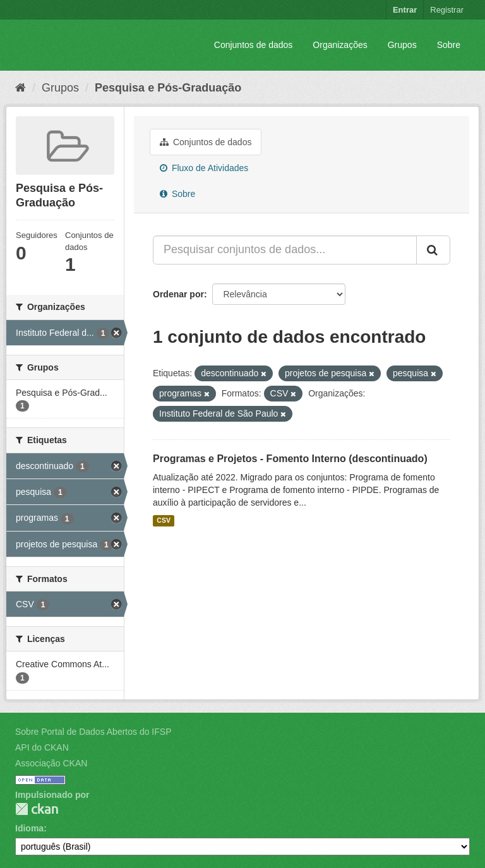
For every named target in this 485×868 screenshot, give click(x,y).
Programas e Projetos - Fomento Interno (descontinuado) (290, 459)
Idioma (29, 828)
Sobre (449, 45)
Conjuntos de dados (254, 45)
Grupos (402, 45)
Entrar (405, 10)
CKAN (37, 809)
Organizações (340, 45)
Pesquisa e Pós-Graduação (168, 88)
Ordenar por (178, 294)
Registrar (447, 10)
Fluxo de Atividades (204, 168)
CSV (164, 521)
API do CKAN (42, 747)
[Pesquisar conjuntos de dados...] (285, 250)
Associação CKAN (51, 763)
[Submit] (433, 250)
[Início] (21, 88)
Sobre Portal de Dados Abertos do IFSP (93, 732)
